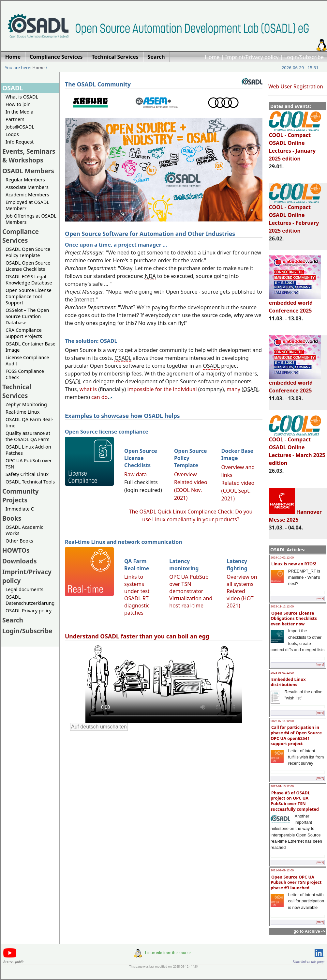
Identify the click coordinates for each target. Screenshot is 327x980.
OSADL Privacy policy (29, 611)
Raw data (135, 474)
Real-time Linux (22, 412)
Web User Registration (296, 86)
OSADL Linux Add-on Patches (28, 450)
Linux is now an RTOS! (294, 564)
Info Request (20, 142)
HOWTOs (16, 550)
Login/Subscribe (304, 57)
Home (212, 57)
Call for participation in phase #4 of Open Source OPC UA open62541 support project (296, 735)
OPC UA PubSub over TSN (29, 464)
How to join (18, 104)
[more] (320, 598)
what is (88, 389)
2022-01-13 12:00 (282, 786)
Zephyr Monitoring (26, 404)
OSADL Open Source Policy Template (28, 252)
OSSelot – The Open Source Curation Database (27, 316)
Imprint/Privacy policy (252, 57)
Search (13, 620)
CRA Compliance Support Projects (24, 333)
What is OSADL (22, 97)
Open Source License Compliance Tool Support (29, 296)
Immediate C (20, 509)
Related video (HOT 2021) (240, 598)
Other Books (19, 541)
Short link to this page (309, 962)
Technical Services (17, 391)
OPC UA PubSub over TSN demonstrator (189, 584)
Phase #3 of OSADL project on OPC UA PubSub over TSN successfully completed (295, 801)
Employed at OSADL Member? (27, 205)
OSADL (13, 88)
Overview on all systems (242, 580)
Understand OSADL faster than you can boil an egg (137, 636)
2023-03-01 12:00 (282, 673)
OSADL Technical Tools (30, 482)
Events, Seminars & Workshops (29, 156)
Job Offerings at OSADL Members (31, 219)
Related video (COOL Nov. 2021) (191, 490)
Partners (15, 119)
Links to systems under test (137, 584)
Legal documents (24, 589)
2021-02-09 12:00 (282, 870)
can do (99, 397)
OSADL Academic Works (24, 530)
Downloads (20, 561)
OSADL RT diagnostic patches (137, 605)
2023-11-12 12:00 (282, 606)
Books (12, 518)
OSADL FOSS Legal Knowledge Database (29, 280)
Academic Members (27, 195)
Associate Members (27, 187)
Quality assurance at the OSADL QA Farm (28, 436)
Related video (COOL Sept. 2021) (238, 491)
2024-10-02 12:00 (282, 558)
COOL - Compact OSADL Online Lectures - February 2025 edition (295, 216)
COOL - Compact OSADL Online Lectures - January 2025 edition (295, 144)
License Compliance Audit (27, 360)
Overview (186, 474)
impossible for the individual (162, 389)
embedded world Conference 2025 (295, 304)
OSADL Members (28, 171)
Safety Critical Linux (27, 474)
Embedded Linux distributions (288, 682)
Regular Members (25, 180)
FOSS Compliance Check (25, 374)
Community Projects (21, 496)
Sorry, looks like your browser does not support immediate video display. (164, 683)
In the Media (19, 112)
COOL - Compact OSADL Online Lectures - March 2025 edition (297, 448)
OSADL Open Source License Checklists (28, 266)
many (233, 389)
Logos (12, 134)
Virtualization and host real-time (191, 602)
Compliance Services (21, 236)
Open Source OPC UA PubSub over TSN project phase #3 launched (296, 882)
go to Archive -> (309, 931)
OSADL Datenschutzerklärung (30, 600)
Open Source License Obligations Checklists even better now (294, 618)
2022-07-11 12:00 (282, 721)
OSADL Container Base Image (30, 347)
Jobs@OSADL (20, 127)
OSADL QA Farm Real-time (29, 422)
